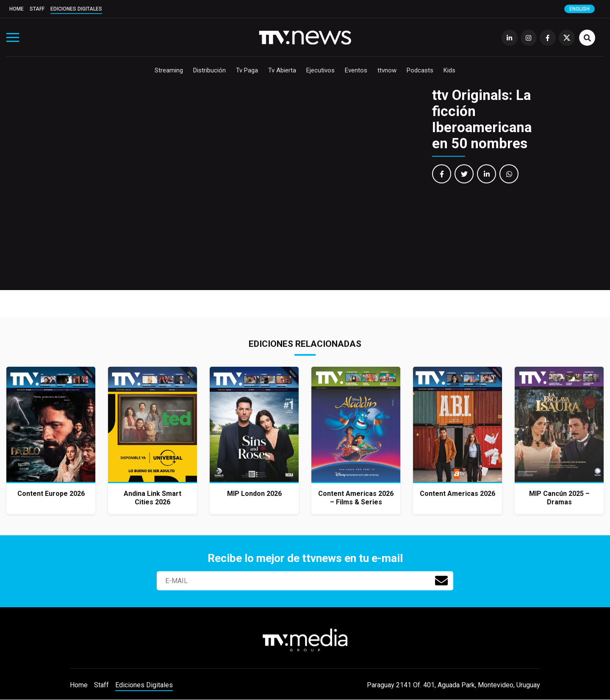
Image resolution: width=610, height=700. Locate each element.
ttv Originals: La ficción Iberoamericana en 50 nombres (482, 119)
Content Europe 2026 (51, 494)
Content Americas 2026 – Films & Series (356, 498)
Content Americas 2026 (457, 494)
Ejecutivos (320, 70)
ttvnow (387, 70)
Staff (37, 9)
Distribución (209, 70)
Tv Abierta (282, 70)
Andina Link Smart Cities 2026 (152, 498)
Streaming (169, 70)
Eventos (356, 70)
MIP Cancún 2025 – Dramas (559, 498)
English (579, 9)
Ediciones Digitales (76, 9)
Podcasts (420, 70)
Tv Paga (247, 70)
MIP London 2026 (254, 494)
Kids (449, 70)
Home (17, 9)
